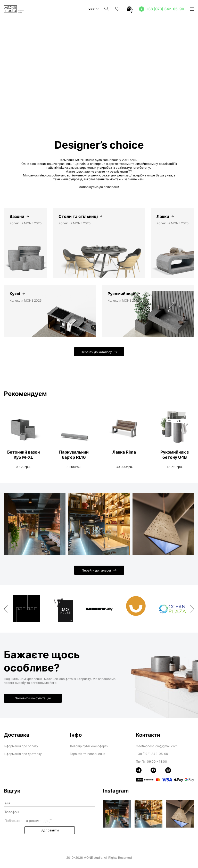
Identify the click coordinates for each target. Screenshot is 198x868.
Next (192, 609)
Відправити (50, 830)
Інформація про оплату (21, 746)
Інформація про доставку (23, 754)
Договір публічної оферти (89, 746)
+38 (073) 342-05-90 (152, 754)
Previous (6, 609)
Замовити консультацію (33, 698)
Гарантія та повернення (88, 754)
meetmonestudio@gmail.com (157, 746)
